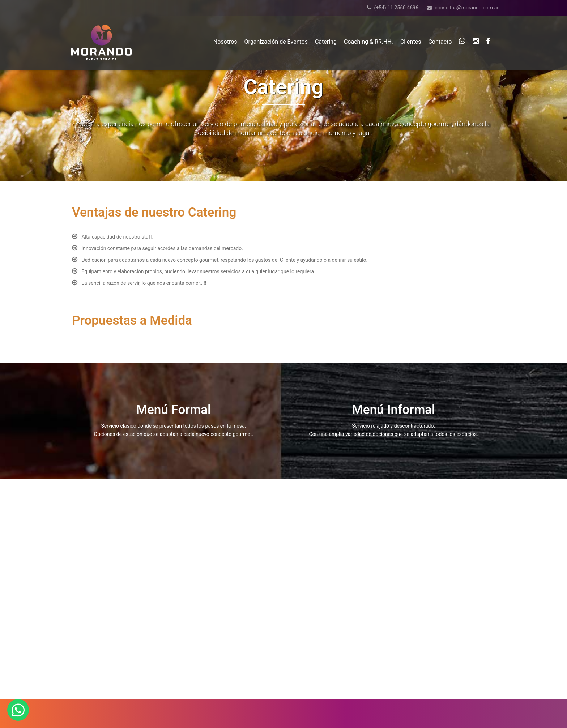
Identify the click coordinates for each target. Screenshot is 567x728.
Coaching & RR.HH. (368, 42)
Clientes (411, 42)
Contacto (440, 42)
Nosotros (225, 42)
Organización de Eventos (276, 42)
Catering (326, 42)
